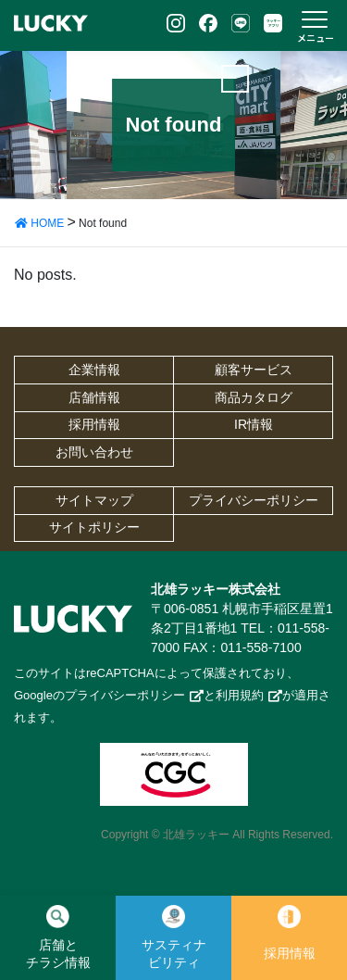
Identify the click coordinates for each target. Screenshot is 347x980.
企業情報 (94, 370)
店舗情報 (94, 397)
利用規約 (240, 695)
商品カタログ (254, 397)
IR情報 (254, 424)
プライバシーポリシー (254, 500)
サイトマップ (94, 500)
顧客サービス (254, 370)
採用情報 (94, 424)
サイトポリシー (94, 527)
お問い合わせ (94, 452)
